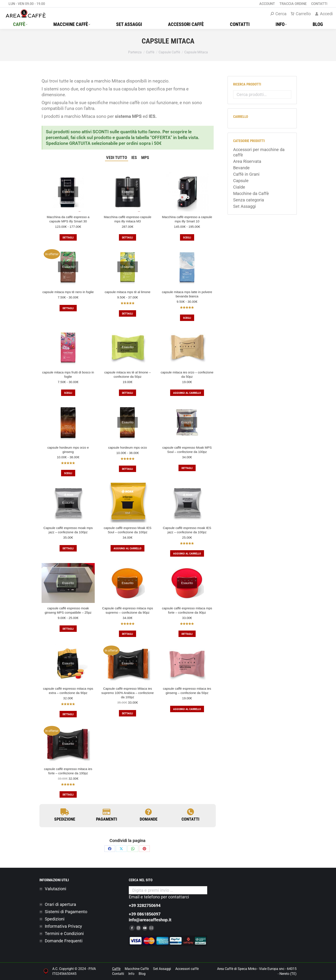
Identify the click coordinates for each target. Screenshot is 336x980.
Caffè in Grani (246, 174)
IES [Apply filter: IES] (134, 157)
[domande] (148, 812)
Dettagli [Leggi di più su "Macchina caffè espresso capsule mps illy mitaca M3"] (127, 238)
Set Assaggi (244, 206)
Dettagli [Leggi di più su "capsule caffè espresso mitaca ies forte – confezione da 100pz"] (68, 795)
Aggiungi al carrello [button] (187, 393)
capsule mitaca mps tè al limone (128, 292)
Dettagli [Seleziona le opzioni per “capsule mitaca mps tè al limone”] (127, 314)
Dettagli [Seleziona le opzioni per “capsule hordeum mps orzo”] (127, 469)
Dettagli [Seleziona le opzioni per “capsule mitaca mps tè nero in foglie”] (68, 308)
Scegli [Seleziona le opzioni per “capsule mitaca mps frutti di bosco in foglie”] (68, 393)
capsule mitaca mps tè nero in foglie (68, 292)
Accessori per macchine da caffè (259, 152)
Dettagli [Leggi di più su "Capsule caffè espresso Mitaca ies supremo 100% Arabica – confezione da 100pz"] (127, 713)
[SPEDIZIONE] (65, 812)
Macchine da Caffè (251, 193)
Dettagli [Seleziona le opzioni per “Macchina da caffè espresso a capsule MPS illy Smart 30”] (68, 238)
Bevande (241, 168)
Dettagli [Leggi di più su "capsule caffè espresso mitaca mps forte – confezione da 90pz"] (187, 634)
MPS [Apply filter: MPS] (145, 157)
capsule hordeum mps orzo (128, 447)
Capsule (241, 181)
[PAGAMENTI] (106, 812)
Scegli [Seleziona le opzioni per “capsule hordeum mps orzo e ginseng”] (68, 473)
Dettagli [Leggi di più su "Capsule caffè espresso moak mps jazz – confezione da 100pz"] (68, 548)
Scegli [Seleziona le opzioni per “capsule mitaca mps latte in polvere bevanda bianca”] (187, 318)
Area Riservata (247, 161)
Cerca (286, 94)
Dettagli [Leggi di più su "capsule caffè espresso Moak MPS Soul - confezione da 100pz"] (187, 468)
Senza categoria (249, 200)
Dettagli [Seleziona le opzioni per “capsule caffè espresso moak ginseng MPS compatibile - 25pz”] (68, 629)
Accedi (324, 14)
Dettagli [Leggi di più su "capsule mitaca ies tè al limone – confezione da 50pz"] (127, 393)
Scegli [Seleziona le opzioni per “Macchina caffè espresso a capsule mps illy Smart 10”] (187, 238)
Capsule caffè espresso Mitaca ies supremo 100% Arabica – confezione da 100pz (127, 693)
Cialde (239, 187)
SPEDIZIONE (65, 819)
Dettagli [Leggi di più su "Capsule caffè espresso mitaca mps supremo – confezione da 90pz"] (127, 634)
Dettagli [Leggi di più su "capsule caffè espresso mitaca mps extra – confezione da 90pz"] (68, 714)
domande (149, 819)
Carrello (301, 14)
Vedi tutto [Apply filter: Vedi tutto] (117, 157)
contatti (190, 819)
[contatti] (190, 812)
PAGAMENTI (106, 819)
